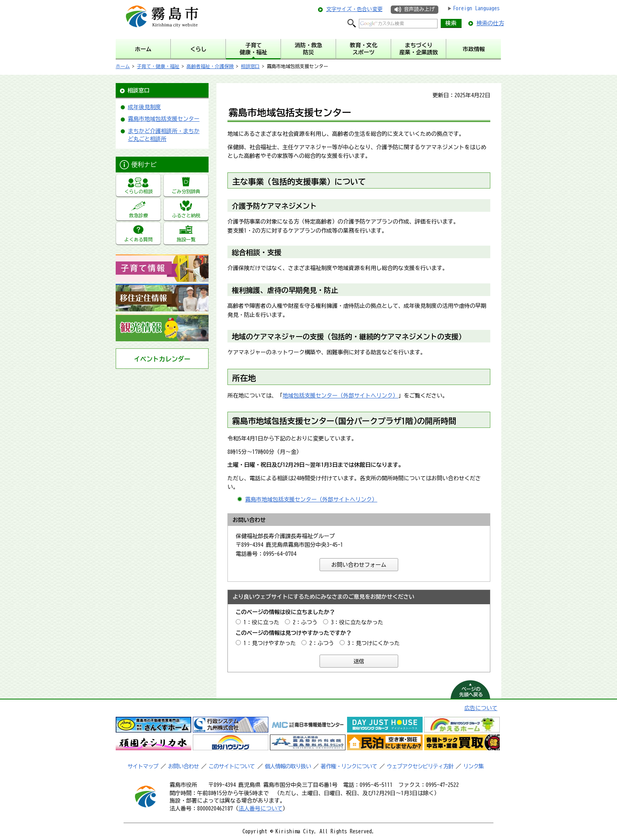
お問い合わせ (183, 766)
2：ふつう (305, 622)
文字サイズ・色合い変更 (354, 9)
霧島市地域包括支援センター (164, 119)
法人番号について (260, 809)
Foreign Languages (476, 8)
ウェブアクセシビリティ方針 (420, 766)
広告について (481, 708)
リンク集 (473, 766)
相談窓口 (250, 66)
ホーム (123, 66)
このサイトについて (232, 766)
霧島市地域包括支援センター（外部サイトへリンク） (311, 500)
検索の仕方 (490, 23)
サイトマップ (143, 766)
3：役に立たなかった (357, 622)
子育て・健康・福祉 (158, 66)
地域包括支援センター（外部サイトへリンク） (340, 396)
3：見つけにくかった (374, 643)
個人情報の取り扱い (288, 766)
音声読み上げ (419, 9)
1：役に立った (261, 622)
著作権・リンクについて (349, 766)
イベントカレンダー (162, 359)
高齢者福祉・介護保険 (210, 66)
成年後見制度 (144, 107)
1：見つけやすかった (270, 643)
